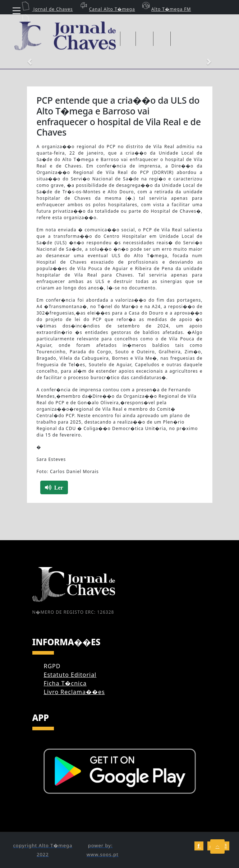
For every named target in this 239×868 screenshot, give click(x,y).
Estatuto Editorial (70, 675)
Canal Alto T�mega (107, 9)
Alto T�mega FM (166, 9)
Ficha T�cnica (65, 683)
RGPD (52, 666)
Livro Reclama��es (74, 692)
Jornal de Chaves (47, 9)
